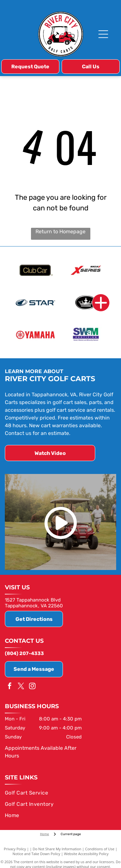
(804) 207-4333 (24, 653)
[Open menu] (103, 34)
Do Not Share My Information (57, 849)
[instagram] (32, 687)
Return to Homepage (60, 231)
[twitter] (21, 687)
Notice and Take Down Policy (36, 854)
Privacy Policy (15, 849)
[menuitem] (59, 793)
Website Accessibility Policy (86, 854)
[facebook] (10, 687)
